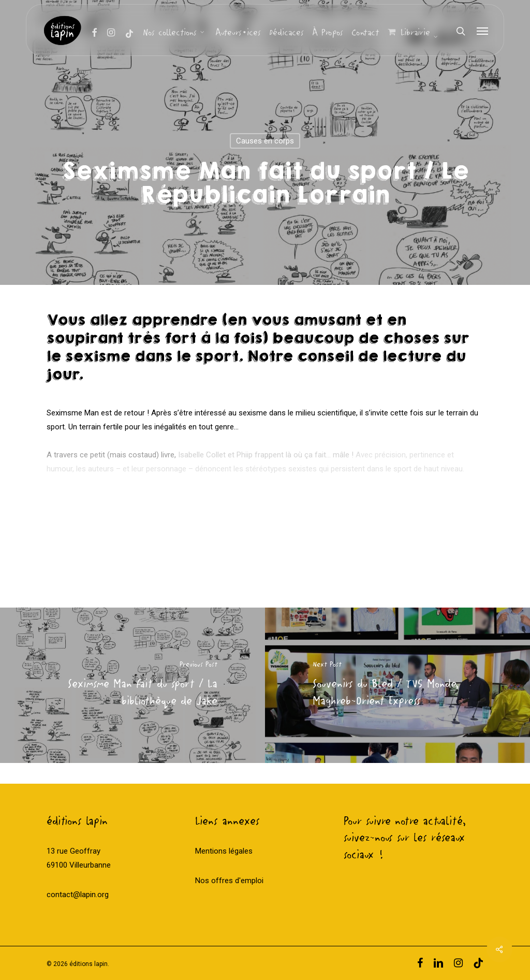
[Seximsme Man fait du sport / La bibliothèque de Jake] (132, 685)
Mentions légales (224, 851)
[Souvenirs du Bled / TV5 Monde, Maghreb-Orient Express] (397, 685)
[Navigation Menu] (483, 31)
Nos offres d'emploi (229, 881)
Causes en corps (265, 141)
